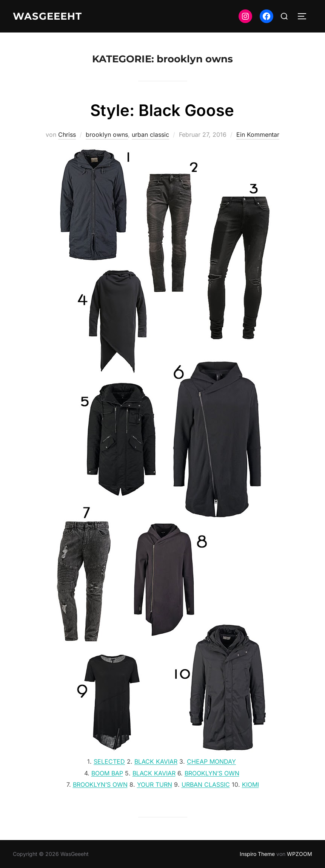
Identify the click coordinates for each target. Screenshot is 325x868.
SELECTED (109, 761)
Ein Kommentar (258, 135)
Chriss (67, 135)
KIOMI (250, 784)
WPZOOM (300, 854)
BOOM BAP (107, 773)
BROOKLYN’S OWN (212, 773)
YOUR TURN (155, 784)
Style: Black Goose (162, 110)
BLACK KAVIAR (156, 761)
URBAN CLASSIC (206, 784)
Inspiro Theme (257, 854)
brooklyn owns (107, 135)
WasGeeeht (47, 16)
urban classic (150, 135)
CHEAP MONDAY (211, 761)
